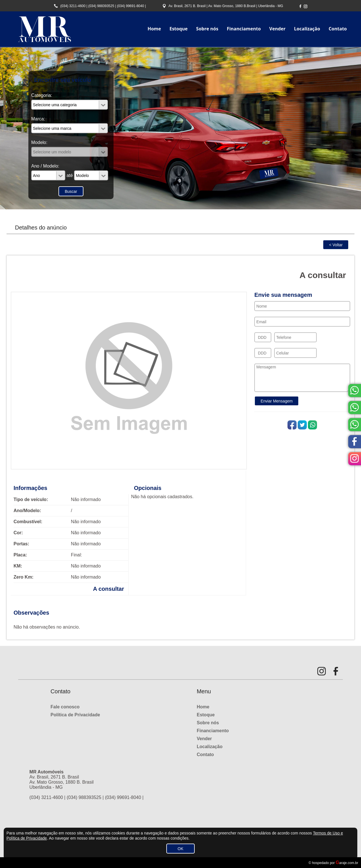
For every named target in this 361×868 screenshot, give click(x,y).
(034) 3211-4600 (73, 6)
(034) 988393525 (101, 6)
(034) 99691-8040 (130, 6)
